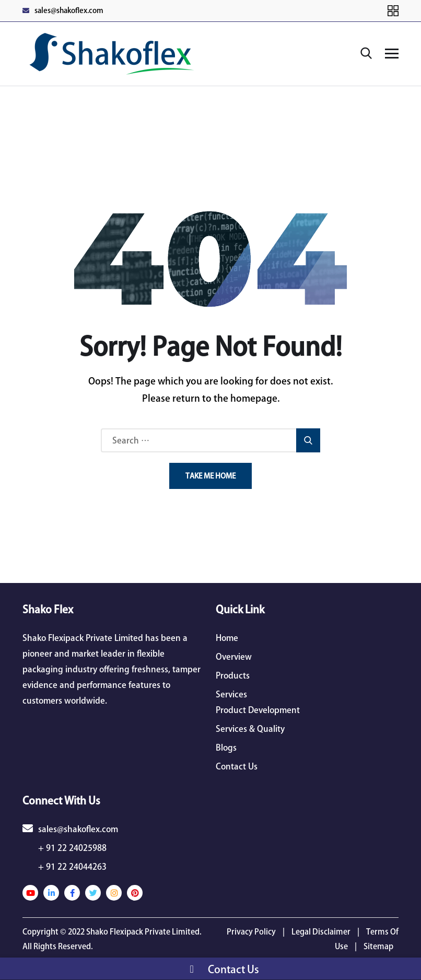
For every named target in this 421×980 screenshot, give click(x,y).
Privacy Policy (251, 932)
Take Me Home (210, 476)
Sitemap (378, 946)
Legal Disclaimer (321, 932)
